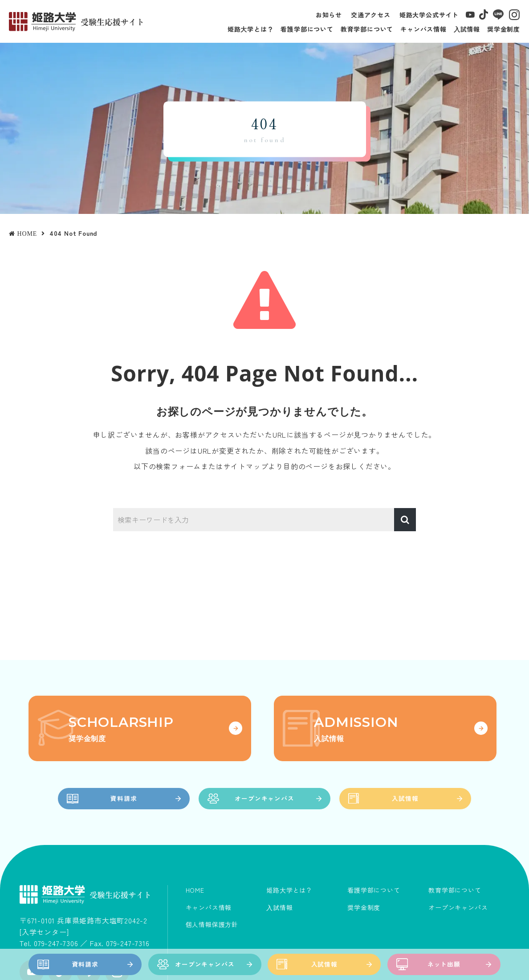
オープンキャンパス (205, 964)
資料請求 (85, 964)
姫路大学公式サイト (429, 15)
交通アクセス (371, 15)
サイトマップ (246, 466)
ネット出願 (444, 964)
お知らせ (329, 15)
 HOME (23, 234)
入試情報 (324, 964)
